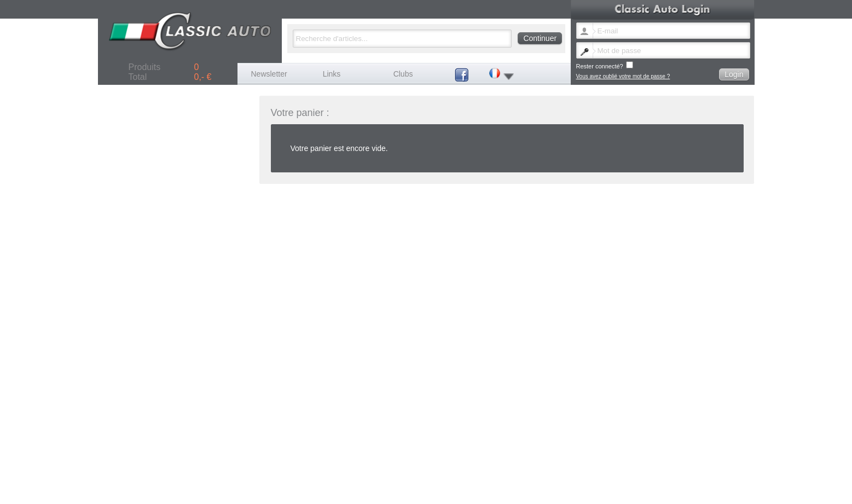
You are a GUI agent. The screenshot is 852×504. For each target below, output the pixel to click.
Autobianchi (430, 435)
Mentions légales (630, 459)
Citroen (495, 435)
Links (332, 74)
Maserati (497, 441)
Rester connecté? (605, 65)
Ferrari (637, 435)
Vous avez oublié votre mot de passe (537, 459)
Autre (493, 447)
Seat (421, 447)
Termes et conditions (716, 459)
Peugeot (568, 441)
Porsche (639, 441)
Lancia (423, 441)
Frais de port (671, 459)
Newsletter (269, 74)
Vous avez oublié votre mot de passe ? (623, 76)
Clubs (403, 74)
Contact (596, 459)
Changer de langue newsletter (452, 459)
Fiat (562, 435)
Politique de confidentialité (447, 465)
